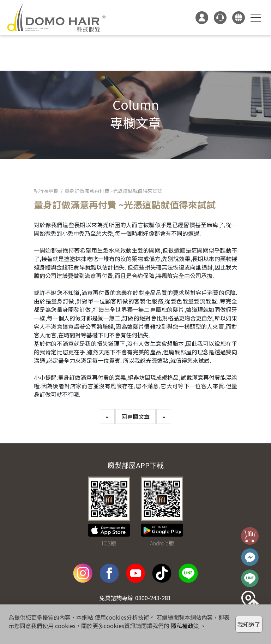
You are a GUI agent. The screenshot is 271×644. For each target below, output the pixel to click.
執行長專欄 (46, 191)
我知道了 (249, 624)
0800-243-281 (153, 598)
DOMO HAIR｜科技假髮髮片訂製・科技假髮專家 (56, 17)
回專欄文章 (135, 416)
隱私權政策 (185, 626)
